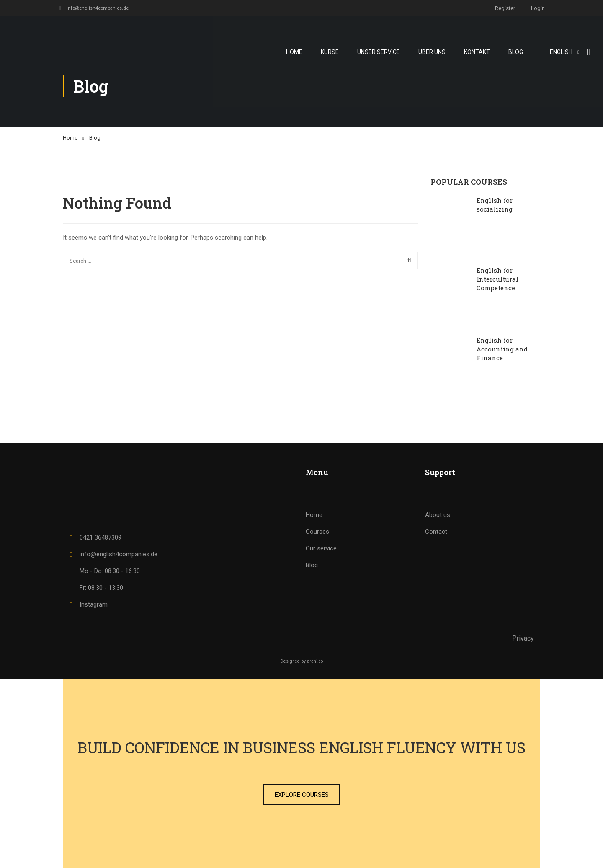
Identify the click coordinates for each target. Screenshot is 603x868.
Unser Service (379, 52)
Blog (516, 52)
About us (438, 515)
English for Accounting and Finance (502, 349)
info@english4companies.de (97, 8)
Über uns (432, 52)
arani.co (315, 661)
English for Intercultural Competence (497, 279)
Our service (321, 548)
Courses (317, 532)
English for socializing (495, 205)
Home (294, 52)
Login (538, 8)
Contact (436, 532)
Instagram (87, 604)
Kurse (330, 52)
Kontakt (477, 52)
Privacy (523, 638)
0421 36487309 (94, 537)
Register (504, 8)
